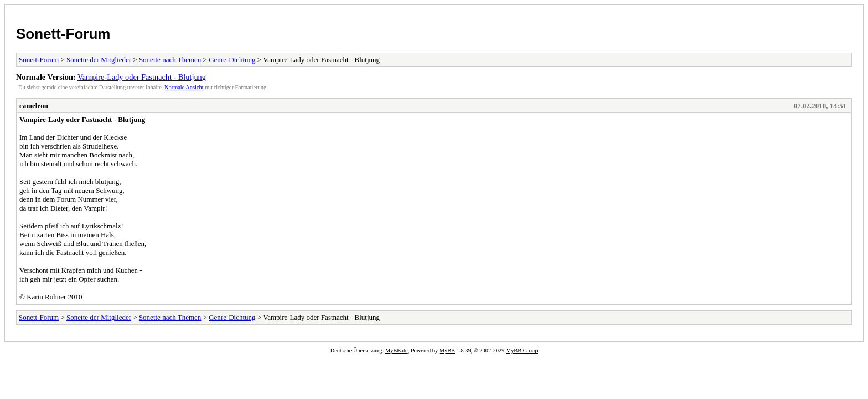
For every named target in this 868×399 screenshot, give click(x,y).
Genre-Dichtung (232, 60)
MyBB (447, 351)
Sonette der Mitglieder (99, 60)
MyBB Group (522, 351)
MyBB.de (397, 351)
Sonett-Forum (63, 34)
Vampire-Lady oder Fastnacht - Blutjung (142, 77)
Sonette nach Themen (170, 60)
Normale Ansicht (184, 87)
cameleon (34, 106)
